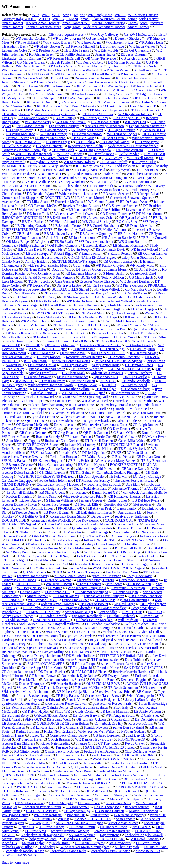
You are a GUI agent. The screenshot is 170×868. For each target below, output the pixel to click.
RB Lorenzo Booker (94, 604)
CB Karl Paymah (99, 285)
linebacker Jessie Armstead (134, 480)
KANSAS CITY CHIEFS (93, 819)
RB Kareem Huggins (48, 461)
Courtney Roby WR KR (19, 19)
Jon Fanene (78, 492)
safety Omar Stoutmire (138, 257)
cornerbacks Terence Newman (23, 457)
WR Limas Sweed (134, 385)
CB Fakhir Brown (44, 337)
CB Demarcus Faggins (136, 564)
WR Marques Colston (88, 130)
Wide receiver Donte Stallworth (50, 385)
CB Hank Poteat (113, 106)
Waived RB (14, 365)
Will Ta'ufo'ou (128, 620)
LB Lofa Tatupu (37, 253)
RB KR (57, 572)
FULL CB (155, 612)
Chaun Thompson (107, 807)
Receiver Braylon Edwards (82, 206)
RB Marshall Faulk (128, 548)
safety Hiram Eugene (21, 341)
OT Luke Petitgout (15, 560)
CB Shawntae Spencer (122, 206)
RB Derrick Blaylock (145, 110)
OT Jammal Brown (42, 676)
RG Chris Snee (127, 222)
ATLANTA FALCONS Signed (84, 393)
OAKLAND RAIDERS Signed (54, 536)
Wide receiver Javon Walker (80, 417)
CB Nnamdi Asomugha (92, 592)
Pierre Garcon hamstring (55, 465)
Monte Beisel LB (148, 851)
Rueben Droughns (19, 496)
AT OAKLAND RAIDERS (136, 755)
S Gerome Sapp (76, 648)
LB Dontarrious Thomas (23, 779)
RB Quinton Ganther (152, 253)
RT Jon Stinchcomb (83, 238)
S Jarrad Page (28, 305)
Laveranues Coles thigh (128, 588)
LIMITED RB (132, 612)
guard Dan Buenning (135, 600)
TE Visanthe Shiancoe (114, 102)
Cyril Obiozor (127, 437)
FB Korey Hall (40, 823)
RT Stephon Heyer (30, 739)
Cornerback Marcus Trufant (139, 580)
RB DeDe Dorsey (98, 325)
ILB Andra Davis (30, 249)
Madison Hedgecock (105, 700)
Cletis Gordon (85, 711)
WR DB (44, 19)
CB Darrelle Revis (101, 154)
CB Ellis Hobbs (79, 461)
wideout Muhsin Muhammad (119, 771)
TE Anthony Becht (15, 46)
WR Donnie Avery (38, 122)
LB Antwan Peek (100, 508)
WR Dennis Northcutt (46, 82)
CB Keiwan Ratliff (113, 162)
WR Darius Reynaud (21, 158)
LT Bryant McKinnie (88, 688)
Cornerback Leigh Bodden (50, 488)
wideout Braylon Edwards (102, 484)
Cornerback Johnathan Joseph (58, 552)
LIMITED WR (155, 154)
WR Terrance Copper (122, 134)
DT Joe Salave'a (80, 652)
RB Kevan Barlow (57, 293)
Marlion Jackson (78, 783)
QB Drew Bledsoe (63, 421)
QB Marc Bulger (18, 242)
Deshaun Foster (84, 349)
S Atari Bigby (64, 253)
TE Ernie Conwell (154, 238)
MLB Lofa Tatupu (83, 664)
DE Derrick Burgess (89, 843)
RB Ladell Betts (101, 74)
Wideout (103, 548)
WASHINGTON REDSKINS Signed (119, 568)
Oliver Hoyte (142, 178)
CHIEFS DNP (105, 600)
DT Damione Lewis (139, 365)
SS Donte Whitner (82, 835)
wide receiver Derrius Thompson (85, 337)
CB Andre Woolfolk (136, 381)
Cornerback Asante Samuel (124, 775)
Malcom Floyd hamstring (46, 405)
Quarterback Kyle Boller (79, 676)
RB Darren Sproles (36, 409)
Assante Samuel (57, 632)
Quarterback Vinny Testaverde (88, 82)
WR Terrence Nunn (98, 552)
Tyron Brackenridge (153, 703)
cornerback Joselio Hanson (25, 851)
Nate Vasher (122, 532)
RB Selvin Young (84, 138)
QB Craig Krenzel (126, 791)
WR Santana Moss (49, 70)
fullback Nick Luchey (80, 445)
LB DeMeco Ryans (146, 500)
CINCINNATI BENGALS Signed (92, 257)
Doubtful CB (151, 433)
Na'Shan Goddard (134, 731)
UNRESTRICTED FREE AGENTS (27, 230)
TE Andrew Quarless (77, 839)
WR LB (58, 19)
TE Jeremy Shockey (127, 38)
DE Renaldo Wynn (40, 194)
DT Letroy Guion (89, 269)
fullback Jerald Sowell (70, 576)
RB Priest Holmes (131, 234)
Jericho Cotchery (39, 178)
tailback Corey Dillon (17, 847)
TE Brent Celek (63, 150)
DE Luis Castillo (135, 377)
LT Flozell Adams (66, 596)
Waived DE (158, 815)
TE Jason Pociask (14, 536)
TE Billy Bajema (68, 696)
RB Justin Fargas (58, 142)
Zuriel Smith (156, 361)
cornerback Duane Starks (68, 516)
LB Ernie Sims (35, 831)
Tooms (133, 23)
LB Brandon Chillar (42, 365)
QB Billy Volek (152, 767)
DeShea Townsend (15, 429)
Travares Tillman (130, 528)
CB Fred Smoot (28, 234)
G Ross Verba (122, 457)
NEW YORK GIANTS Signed (54, 313)
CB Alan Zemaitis (44, 393)
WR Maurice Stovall (71, 122)
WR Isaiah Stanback (145, 839)
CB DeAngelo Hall (127, 118)
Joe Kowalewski (88, 520)
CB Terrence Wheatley (87, 369)
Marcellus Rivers (14, 337)
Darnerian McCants (69, 202)
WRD (56, 15)
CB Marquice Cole (138, 289)
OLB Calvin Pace (140, 297)
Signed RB (26, 827)
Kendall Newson (96, 727)
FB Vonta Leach (42, 453)
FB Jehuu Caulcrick (121, 616)
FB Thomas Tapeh (32, 401)
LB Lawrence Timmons (94, 787)
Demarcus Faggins (134, 680)
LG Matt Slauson (139, 453)
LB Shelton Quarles (76, 297)
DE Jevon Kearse (18, 333)
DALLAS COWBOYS (42, 811)
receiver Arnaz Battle (17, 357)
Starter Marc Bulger (79, 612)
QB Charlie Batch (103, 680)
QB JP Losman (86, 86)
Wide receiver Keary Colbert (96, 293)
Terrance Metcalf (68, 747)
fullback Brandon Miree (92, 524)
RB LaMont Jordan (30, 126)
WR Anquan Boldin (104, 182)
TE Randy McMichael (50, 138)
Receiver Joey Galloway (75, 230)
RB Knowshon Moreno (140, 779)
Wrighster (42, 242)
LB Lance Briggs (42, 727)
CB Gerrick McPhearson (66, 413)
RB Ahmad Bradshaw (131, 78)
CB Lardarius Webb (53, 616)
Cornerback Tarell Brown (103, 696)
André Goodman (89, 584)
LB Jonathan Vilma (135, 544)
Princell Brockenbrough (34, 696)
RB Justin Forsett (83, 381)
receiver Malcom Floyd (85, 429)
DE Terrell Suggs (112, 349)
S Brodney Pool (57, 564)
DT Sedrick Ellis (86, 504)
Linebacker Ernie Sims (122, 572)
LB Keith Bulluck (19, 707)
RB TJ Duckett (39, 74)
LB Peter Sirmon (148, 843)
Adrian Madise (92, 66)
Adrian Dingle (127, 421)
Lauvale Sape (99, 644)
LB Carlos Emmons (84, 94)
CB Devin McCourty (48, 429)
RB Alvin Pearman (72, 190)
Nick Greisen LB (31, 624)
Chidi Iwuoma (73, 644)
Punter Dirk (38, 540)
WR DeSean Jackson (105, 190)
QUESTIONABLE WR (103, 684)
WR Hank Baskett (15, 461)
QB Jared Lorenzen (107, 735)
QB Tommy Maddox (60, 345)
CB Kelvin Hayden (36, 711)
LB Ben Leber (12, 648)
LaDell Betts (82, 341)
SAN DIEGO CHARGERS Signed (110, 747)
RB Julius (109, 385)
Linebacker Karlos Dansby (129, 763)
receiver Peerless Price (115, 692)
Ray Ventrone (110, 835)
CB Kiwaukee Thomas (125, 496)
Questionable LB (129, 512)
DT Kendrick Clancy (17, 317)
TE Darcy (49, 297)
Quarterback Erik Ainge (62, 751)
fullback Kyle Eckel (154, 536)
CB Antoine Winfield (83, 70)
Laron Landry (127, 508)
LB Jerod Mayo (127, 325)
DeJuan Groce (30, 592)
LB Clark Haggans (144, 309)
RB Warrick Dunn (40, 102)
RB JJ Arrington (48, 106)
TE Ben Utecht (39, 281)
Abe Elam (133, 484)
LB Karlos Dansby (140, 345)
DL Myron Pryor (154, 437)
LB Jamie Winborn (147, 711)
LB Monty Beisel (14, 98)
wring (67, 15)
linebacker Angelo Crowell (144, 835)
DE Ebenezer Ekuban (71, 755)
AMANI (72, 19)
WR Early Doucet (70, 154)
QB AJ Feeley (112, 158)
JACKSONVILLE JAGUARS (129, 369)
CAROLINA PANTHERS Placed (139, 787)
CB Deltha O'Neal (32, 516)
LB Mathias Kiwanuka (46, 568)
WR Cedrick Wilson (62, 66)
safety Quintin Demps (100, 544)
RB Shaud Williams (55, 524)
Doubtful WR (61, 269)
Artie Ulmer (55, 238)
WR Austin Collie (19, 106)
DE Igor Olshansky (154, 166)
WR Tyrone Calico (15, 815)
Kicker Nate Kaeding (55, 743)
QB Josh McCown (117, 305)
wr (76, 15)
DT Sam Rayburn (142, 349)
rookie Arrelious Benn (72, 560)
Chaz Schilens (39, 771)
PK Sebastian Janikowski (66, 640)
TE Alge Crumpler (121, 130)
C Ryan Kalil (120, 719)
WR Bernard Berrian (135, 281)
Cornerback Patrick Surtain (42, 807)
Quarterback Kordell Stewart (94, 564)
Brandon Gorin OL (48, 783)
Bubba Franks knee (76, 600)
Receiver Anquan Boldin (85, 146)
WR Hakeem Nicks (120, 42)
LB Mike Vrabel (126, 337)
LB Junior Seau (13, 771)
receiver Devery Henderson (104, 126)
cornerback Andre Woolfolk (51, 520)
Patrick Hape (108, 317)
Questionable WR (73, 353)
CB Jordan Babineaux (17, 672)
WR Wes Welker (67, 409)
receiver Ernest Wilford (115, 301)
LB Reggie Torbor (134, 293)
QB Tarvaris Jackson (91, 719)
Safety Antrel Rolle (106, 365)
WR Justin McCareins (150, 102)
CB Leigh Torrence (135, 58)
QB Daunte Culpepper (18, 480)
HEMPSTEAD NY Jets (43, 612)
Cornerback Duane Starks (68, 851)
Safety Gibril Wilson (35, 309)
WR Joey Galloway (105, 34)
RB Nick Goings (127, 82)
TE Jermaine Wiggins (43, 90)
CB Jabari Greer (144, 90)
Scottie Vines (76, 700)
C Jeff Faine (82, 265)
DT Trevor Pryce (123, 536)
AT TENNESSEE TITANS (60, 628)
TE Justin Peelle (51, 257)
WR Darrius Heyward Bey (94, 739)
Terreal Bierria (143, 341)
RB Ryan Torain (35, 361)
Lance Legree (32, 795)
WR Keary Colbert (90, 62)
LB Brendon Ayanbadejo (103, 624)
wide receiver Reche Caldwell (66, 703)
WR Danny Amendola (95, 150)
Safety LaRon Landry (140, 700)
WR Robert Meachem (142, 174)
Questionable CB (116, 504)
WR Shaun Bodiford (133, 242)
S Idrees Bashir (114, 273)
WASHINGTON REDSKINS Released (46, 476)
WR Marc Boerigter (99, 628)
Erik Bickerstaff (88, 556)
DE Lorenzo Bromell (46, 636)
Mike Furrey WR (39, 449)
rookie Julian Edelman (55, 480)
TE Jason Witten (139, 584)
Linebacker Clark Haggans (34, 329)
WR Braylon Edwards (75, 608)
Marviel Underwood (144, 811)
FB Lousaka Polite (63, 401)
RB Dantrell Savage (144, 353)
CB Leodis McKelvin (98, 114)
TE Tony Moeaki (80, 668)
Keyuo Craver (135, 743)
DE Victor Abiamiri (63, 222)
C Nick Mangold (61, 803)
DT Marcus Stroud (149, 214)
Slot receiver (142, 504)
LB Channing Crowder (32, 226)
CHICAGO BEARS (111, 839)
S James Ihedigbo (127, 524)
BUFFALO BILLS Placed (89, 672)
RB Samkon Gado (31, 78)
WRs (36, 15)
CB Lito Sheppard (44, 98)
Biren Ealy (121, 707)
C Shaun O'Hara (125, 433)
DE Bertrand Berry (15, 715)
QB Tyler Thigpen (153, 604)
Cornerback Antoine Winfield (23, 413)
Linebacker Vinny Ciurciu (95, 580)
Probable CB (68, 453)
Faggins (34, 441)
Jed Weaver (24, 799)
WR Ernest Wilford (144, 249)
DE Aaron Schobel (145, 86)
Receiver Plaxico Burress (93, 78)
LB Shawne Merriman (129, 245)
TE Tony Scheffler (116, 94)
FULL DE (33, 345)
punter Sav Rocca (59, 787)
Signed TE (37, 735)
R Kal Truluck (42, 819)
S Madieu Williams (60, 500)
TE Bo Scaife (64, 242)
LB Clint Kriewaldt (64, 763)
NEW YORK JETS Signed (48, 349)
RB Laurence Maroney (82, 273)
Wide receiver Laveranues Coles (105, 425)
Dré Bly (12, 608)
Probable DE (76, 815)
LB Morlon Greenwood (37, 397)
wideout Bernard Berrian (119, 664)
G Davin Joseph (79, 249)
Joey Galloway (40, 755)
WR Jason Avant (89, 42)
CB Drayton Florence (116, 214)
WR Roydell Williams (64, 624)
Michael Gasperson (116, 632)
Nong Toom (72, 27)
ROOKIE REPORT (124, 465)
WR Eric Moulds (106, 50)
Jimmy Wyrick (121, 170)
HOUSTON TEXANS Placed (122, 445)
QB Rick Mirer (106, 783)
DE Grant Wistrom (130, 150)
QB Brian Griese (145, 98)
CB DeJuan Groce (149, 457)
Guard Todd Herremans (90, 488)
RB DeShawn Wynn (134, 202)
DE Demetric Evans (149, 719)
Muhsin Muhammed (78, 548)
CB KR (116, 453)
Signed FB (55, 249)
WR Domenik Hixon (69, 74)
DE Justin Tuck (38, 214)
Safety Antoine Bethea (54, 469)
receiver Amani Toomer (43, 23)
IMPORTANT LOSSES (108, 353)
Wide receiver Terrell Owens (75, 214)
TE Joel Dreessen (68, 791)
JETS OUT (108, 381)
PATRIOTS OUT (29, 787)
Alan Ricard (15, 441)
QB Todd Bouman (15, 620)
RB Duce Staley (71, 397)
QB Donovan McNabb (43, 648)
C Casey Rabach (49, 357)
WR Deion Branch (29, 66)
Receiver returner (137, 807)
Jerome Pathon (94, 763)
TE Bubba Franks (76, 50)
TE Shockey (46, 847)
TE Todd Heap (59, 78)
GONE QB (88, 277)
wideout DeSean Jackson (115, 652)
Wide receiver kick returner (78, 194)
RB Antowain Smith (125, 393)
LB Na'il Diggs (124, 604)
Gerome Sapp (31, 668)
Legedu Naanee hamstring (148, 126)
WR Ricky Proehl (19, 552)
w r (83, 15)
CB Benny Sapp (128, 552)
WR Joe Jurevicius (57, 86)
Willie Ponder (129, 154)
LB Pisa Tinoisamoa (138, 182)
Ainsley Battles (36, 261)
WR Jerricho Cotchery (31, 38)
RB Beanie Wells (59, 719)
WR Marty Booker (47, 46)
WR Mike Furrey (137, 190)
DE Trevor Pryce (147, 142)
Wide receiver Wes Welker (97, 731)
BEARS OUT (24, 381)
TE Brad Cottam (31, 640)
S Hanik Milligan (126, 592)
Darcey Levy (101, 516)
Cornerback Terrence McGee (101, 345)
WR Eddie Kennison (16, 70)
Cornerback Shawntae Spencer (132, 198)
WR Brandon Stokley (38, 190)
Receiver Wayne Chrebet (97, 281)
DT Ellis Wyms (44, 389)
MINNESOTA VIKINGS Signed (119, 361)
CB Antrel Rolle (145, 269)
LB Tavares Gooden (36, 747)
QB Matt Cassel (97, 791)
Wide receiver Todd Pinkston (40, 210)
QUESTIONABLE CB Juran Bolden (63, 723)
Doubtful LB (15, 540)
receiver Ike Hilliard (99, 449)
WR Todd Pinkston (122, 166)
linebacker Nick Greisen (62, 441)
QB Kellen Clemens (63, 245)
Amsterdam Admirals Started (64, 680)
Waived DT (25, 688)
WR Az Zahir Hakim (35, 321)
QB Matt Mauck (35, 572)
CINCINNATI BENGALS (52, 620)
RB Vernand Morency (72, 178)
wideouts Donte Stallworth (71, 361)
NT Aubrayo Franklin (116, 405)
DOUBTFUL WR (57, 198)
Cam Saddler (108, 612)
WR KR (63, 819)
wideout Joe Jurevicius (107, 373)
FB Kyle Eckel (27, 528)
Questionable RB (106, 377)
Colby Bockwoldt (139, 576)
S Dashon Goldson (38, 544)
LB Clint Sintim (26, 297)
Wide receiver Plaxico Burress (119, 636)
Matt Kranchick (37, 759)
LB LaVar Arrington (77, 98)
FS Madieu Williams (112, 230)
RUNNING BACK (132, 739)
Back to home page (15, 862)
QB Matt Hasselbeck (87, 616)
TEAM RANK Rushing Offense (82, 799)
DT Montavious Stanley (93, 480)
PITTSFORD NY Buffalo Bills (122, 656)
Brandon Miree (108, 668)
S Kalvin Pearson (120, 253)
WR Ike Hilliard (26, 42)
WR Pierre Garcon (129, 285)
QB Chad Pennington (82, 174)
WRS (46, 15)
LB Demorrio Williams (62, 779)
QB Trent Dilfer (35, 269)
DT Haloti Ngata (85, 158)
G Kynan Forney (14, 644)
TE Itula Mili (118, 476)
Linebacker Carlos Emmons (22, 58)
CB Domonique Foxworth (108, 413)
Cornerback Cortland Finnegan (118, 472)
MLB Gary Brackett (56, 166)
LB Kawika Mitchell (80, 46)
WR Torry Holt (135, 122)
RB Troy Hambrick (66, 325)
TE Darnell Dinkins (20, 492)
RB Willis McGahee (21, 134)
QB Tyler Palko (82, 767)
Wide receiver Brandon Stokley (116, 560)
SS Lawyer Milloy (50, 652)
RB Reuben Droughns (112, 98)
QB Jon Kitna (35, 421)
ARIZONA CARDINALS (139, 540)
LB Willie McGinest (16, 146)
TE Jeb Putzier (60, 62)
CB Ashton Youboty (135, 389)
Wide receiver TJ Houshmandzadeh (133, 146)
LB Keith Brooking (47, 301)
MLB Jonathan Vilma (81, 210)
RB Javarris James (82, 405)
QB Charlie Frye (94, 536)
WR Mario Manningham (110, 178)
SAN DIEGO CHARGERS (143, 668)
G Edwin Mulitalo (87, 775)
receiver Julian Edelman (91, 707)
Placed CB (9, 843)
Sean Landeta (126, 819)
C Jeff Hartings (98, 532)
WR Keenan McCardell (63, 58)
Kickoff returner (146, 70)
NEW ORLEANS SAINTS (21, 855)
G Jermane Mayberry (129, 815)
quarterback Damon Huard (21, 703)
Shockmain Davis (118, 803)
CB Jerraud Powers (38, 377)
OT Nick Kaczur (125, 397)
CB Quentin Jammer (118, 261)
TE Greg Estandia (65, 433)
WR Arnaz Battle (131, 186)
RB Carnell (145, 692)
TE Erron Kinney (51, 827)
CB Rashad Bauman (110, 811)
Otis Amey (42, 791)
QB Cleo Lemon (43, 417)
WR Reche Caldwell (132, 74)
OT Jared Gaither (14, 417)
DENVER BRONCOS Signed (38, 445)
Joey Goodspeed (101, 640)
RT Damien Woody (53, 130)
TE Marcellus (72, 532)
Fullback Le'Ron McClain (94, 620)
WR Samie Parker (116, 70)
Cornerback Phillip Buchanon (23, 245)
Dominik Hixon (42, 508)
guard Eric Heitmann (106, 576)
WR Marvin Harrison (143, 15)
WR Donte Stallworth (81, 106)
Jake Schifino (111, 210)
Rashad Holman (27, 731)
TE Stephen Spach (29, 556)
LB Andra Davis (37, 110)
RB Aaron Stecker (116, 194)
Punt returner (100, 815)
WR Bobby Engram (67, 38)
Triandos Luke (16, 819)
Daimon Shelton (18, 138)
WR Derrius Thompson (84, 572)
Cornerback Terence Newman (69, 795)
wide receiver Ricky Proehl (74, 771)
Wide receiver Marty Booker (116, 461)
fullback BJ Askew (142, 333)
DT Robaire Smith (100, 186)
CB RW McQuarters (138, 34)
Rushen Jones (117, 500)
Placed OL (31, 660)
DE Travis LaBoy (69, 285)
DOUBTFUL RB (29, 632)
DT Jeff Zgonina (94, 453)
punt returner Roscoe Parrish (113, 703)
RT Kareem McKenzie (111, 90)
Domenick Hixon (95, 245)
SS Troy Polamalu (28, 238)
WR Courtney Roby (94, 118)
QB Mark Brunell (114, 138)
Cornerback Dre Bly (109, 723)
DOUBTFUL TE (29, 584)
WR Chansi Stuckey (97, 222)
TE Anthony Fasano (16, 114)
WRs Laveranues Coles (97, 218)
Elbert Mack (42, 560)
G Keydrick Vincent (44, 162)
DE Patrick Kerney (65, 540)
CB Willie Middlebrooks (118, 321)
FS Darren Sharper (54, 158)
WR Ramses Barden (16, 437)
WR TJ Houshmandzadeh (34, 154)
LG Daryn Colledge (147, 476)
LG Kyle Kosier (68, 544)
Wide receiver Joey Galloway (56, 114)
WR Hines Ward (27, 293)
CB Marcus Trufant (31, 62)
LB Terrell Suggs (60, 556)
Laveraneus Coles (139, 210)
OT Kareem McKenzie (32, 425)
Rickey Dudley (30, 500)
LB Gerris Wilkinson (87, 134)
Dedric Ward (11, 719)
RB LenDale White (80, 317)
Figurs (52, 532)
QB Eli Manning (43, 353)
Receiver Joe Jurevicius (30, 289)
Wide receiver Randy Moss (87, 588)
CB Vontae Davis (134, 469)
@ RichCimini (59, 843)
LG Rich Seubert (70, 186)
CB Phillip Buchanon (75, 54)
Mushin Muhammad (33, 325)
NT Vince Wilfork (107, 289)
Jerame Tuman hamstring (112, 831)
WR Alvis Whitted (95, 401)
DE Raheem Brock (114, 827)
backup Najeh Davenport (102, 751)
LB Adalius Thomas (20, 257)
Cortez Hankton (148, 556)
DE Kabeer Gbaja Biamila (75, 692)
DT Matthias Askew (29, 803)
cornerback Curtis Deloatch (111, 851)
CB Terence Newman (56, 580)
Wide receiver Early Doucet (46, 767)
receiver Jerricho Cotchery (70, 831)
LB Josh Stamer (78, 807)
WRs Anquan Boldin (120, 715)
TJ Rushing (157, 775)
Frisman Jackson (90, 253)
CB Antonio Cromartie (124, 357)
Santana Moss (77, 568)
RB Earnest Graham (55, 170)
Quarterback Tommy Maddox (58, 484)
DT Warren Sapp (114, 86)
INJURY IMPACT (28, 142)
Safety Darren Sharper (18, 616)
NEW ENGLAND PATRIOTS (127, 417)
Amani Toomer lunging (109, 23)
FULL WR (62, 711)
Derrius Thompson (32, 684)
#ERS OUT (33, 719)
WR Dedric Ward (39, 285)
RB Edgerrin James (148, 94)
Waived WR (153, 313)
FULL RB (9, 763)
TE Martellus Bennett (112, 341)
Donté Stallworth (49, 317)
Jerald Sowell (112, 174)
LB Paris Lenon (89, 803)
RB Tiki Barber (33, 222)
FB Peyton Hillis (33, 763)
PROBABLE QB (70, 508)
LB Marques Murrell (90, 198)
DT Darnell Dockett (99, 441)
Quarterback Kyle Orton (150, 329)
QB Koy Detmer (119, 429)
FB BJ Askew (85, 142)
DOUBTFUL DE (14, 520)
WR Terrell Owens (59, 584)
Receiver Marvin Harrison (131, 672)
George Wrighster (143, 608)
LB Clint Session (14, 636)
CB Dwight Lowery (20, 130)
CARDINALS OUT (119, 520)
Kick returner (153, 688)
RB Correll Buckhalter (103, 226)
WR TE (120, 15)
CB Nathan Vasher (48, 174)
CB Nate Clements (49, 146)
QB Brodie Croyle (79, 636)
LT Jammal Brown (55, 341)
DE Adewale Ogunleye (96, 234)
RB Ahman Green (42, 54)
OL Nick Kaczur (148, 532)
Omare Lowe (87, 385)
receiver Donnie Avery (33, 576)
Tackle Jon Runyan (63, 457)
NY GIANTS (142, 827)
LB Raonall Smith (82, 827)
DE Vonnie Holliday (81, 656)
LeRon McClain (27, 680)
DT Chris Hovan (85, 632)
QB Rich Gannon (96, 433)
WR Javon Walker (142, 46)
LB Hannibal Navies (115, 142)
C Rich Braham (59, 739)
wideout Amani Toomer (57, 604)
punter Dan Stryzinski (129, 727)
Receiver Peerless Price (111, 329)
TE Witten (55, 588)
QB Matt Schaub (141, 277)
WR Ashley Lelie (151, 42)
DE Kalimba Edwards (38, 608)
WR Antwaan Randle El (119, 238)
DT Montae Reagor (44, 548)
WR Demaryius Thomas (70, 759)
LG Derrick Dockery (53, 688)
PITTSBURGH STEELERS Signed (27, 186)
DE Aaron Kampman (147, 413)
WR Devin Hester (105, 648)
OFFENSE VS (12, 600)
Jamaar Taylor (105, 54)
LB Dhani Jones (47, 333)
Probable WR (11, 612)
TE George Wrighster (69, 110)
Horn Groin (54, 668)
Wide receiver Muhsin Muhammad (27, 692)
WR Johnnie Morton (46, 273)
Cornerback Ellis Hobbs (19, 580)
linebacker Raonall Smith (47, 369)
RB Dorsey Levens (89, 166)
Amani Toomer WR (76, 23)
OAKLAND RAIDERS (51, 715)
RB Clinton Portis (27, 751)
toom (144, 23)
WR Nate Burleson (80, 301)
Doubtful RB (156, 548)
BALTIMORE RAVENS (19, 166)
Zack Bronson (102, 755)
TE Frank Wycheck (132, 449)
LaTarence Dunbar (25, 512)
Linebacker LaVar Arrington (104, 596)
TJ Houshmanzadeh (105, 660)
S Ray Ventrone (64, 277)
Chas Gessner (65, 281)
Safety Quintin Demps (53, 707)
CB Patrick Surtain (146, 66)
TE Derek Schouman (123, 688)
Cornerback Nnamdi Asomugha (24, 150)
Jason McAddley (55, 528)
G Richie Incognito (45, 644)
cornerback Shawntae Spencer (65, 660)
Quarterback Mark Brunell (130, 409)
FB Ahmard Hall (147, 632)
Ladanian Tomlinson (54, 775)
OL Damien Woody (109, 297)
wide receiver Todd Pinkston (96, 469)
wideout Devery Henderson (41, 656)
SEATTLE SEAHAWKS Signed (75, 261)
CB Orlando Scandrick (146, 596)
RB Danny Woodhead (90, 170)
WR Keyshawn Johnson (135, 114)
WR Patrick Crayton (110, 265)
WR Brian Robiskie (48, 815)
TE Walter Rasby (94, 457)
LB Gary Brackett (74, 365)
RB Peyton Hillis (144, 162)
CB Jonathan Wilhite (75, 389)
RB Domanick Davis (110, 249)
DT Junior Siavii (156, 847)
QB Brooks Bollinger (64, 126)
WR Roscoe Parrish (16, 174)
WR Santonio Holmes (79, 162)
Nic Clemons (70, 727)
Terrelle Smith (47, 496)
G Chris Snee (150, 715)
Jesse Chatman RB (143, 106)
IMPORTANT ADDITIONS (22, 218)
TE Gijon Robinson (16, 791)
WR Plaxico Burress (57, 42)
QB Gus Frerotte (154, 134)
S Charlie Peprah (127, 847)
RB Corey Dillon (155, 337)
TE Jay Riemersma (155, 461)
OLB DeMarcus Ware (140, 751)
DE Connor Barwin (87, 715)
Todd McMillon (113, 277)
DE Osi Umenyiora (137, 50)
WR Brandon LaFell (42, 600)
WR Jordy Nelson (30, 588)
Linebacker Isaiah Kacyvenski (42, 835)
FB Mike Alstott (38, 202)
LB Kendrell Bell (135, 317)
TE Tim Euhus (81, 472)
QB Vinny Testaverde (100, 58)
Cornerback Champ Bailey (69, 735)
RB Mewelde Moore (33, 118)
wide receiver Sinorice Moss (48, 265)
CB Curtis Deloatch (33, 433)
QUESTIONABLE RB (18, 775)
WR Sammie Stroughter (112, 795)
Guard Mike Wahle (132, 441)
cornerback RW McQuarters (75, 309)
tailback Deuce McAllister (117, 767)
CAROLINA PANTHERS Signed (137, 644)
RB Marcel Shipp (93, 313)
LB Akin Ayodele (91, 476)
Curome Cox (150, 616)
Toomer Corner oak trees (43, 27)
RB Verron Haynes (91, 465)
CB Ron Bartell (95, 409)
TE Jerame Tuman (78, 437)
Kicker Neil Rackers (59, 731)
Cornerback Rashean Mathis (133, 401)
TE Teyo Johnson (149, 170)
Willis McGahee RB (140, 624)
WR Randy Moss (100, 15)
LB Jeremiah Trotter (68, 226)
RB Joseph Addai (147, 194)
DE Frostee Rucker (52, 672)
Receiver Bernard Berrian (84, 357)
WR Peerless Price (45, 50)
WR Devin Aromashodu (96, 242)
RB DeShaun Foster (61, 218)
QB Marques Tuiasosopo (75, 102)
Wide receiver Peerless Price (83, 496)
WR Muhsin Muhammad (46, 94)
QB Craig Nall (98, 397)
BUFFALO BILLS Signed (70, 289)
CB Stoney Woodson (70, 182)
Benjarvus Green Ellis (107, 333)
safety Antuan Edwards (45, 700)
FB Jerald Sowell (35, 277)
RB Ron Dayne (28, 86)
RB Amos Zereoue (19, 465)
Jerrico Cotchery (140, 373)
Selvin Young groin (140, 696)
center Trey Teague (56, 504)
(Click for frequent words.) (67, 34)
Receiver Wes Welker (17, 652)
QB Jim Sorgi (118, 66)
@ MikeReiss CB (153, 130)
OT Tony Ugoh (109, 743)
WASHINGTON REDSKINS (114, 759)
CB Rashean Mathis (105, 122)
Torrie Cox (104, 437)
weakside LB (11, 345)
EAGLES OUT (155, 488)
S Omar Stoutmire (52, 381)
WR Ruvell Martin (140, 158)
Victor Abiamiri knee (123, 823)
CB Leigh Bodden (146, 425)
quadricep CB (135, 735)
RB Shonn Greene (52, 492)
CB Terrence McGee (43, 206)
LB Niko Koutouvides (72, 377)
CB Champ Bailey (77, 90)
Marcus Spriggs (13, 839)
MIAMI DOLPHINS (17, 484)
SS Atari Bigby (33, 843)
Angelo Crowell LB (43, 373)
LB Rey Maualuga (77, 811)
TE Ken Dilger (105, 389)
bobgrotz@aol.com (43, 839)
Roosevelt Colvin (141, 723)
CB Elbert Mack (74, 373)
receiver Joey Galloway (132, 516)
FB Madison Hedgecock (107, 110)
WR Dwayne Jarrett (116, 676)
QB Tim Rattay (64, 118)
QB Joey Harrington (125, 313)
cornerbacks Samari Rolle (141, 648)
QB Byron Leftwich (133, 218)
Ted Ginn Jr (45, 799)
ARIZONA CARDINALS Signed (79, 823)
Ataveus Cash (12, 202)
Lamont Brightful (113, 309)
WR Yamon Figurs (101, 202)
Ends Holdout (134, 660)
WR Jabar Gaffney (53, 134)
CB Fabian (147, 759)
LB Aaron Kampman (17, 723)
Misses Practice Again (126, 799)
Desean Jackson (65, 425)
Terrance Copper (91, 500)
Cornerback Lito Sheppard (21, 198)
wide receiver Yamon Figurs (75, 321)
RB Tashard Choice (29, 532)
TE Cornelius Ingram (74, 329)
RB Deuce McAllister (140, 226)
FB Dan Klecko (75, 333)
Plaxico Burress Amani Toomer (115, 19)
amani (85, 19)
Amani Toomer (138, 27)
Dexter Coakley (13, 755)
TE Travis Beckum (85, 305)
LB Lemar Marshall (115, 711)
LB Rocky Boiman (57, 512)
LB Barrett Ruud (55, 305)
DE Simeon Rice (112, 46)
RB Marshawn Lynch (59, 234)
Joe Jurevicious (120, 843)
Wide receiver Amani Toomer (104, 27)
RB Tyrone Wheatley (96, 421)
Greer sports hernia (15, 783)
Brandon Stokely (48, 437)
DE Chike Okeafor (118, 556)
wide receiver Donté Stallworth (140, 640)
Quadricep (9, 182)
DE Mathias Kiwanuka (125, 62)
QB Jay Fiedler (97, 38)
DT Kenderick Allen (21, 170)
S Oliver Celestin (28, 564)
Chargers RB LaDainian (101, 779)
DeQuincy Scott (68, 449)
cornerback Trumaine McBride (145, 492)
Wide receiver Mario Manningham (85, 847)
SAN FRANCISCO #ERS (46, 664)
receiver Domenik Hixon (19, 504)
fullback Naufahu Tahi (100, 540)
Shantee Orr (84, 743)
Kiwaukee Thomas (126, 488)
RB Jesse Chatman (134, 54)
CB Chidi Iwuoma (52, 472)
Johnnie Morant (117, 269)
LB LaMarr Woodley (111, 608)
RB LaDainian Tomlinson (94, 512)
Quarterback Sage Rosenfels (92, 528)
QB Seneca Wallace (36, 182)
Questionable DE (58, 592)
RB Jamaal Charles (132, 628)
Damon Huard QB (105, 492)
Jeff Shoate (114, 584)
